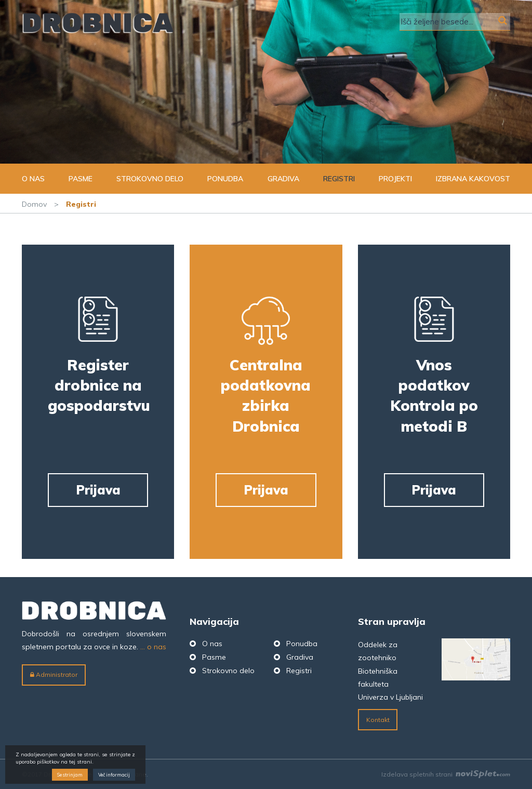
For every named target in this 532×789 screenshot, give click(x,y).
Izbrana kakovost (473, 179)
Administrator (54, 674)
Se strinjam (70, 775)
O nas (33, 179)
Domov (34, 204)
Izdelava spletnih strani (446, 774)
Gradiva (283, 179)
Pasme (81, 179)
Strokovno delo (150, 179)
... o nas (153, 647)
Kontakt (378, 720)
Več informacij (114, 775)
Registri (339, 179)
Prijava (98, 490)
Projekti (395, 179)
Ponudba (225, 179)
